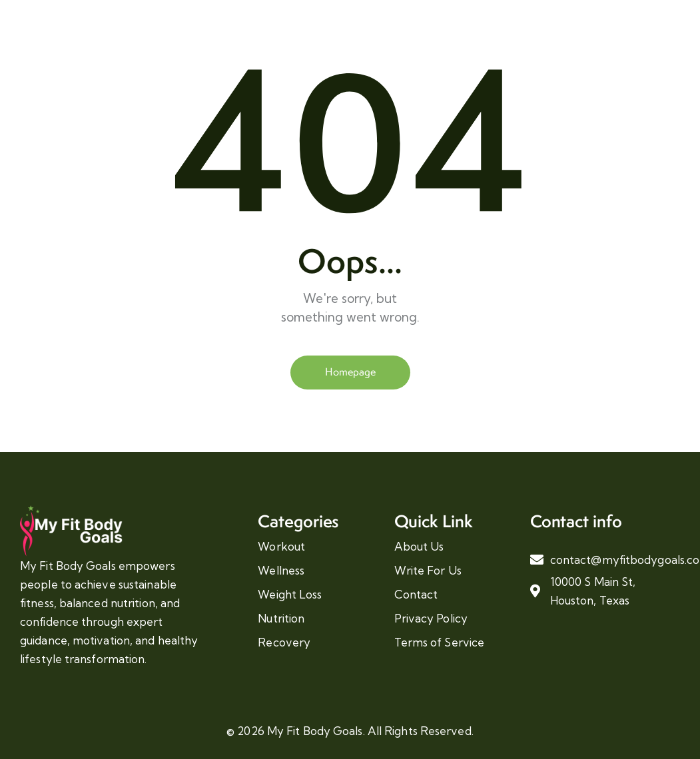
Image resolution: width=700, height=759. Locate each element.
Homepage (350, 372)
